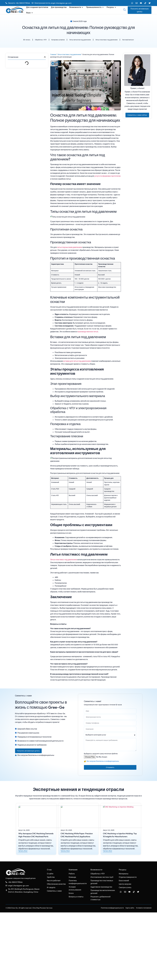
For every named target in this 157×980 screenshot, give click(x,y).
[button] (45, 58)
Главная (53, 55)
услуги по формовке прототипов (108, 177)
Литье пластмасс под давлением (108, 40)
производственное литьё (88, 367)
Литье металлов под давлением (80, 40)
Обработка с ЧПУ (39, 40)
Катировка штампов (57, 40)
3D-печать (24, 40)
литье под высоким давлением (70, 283)
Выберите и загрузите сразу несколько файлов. (101, 821)
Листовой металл (131, 40)
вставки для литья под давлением (77, 397)
